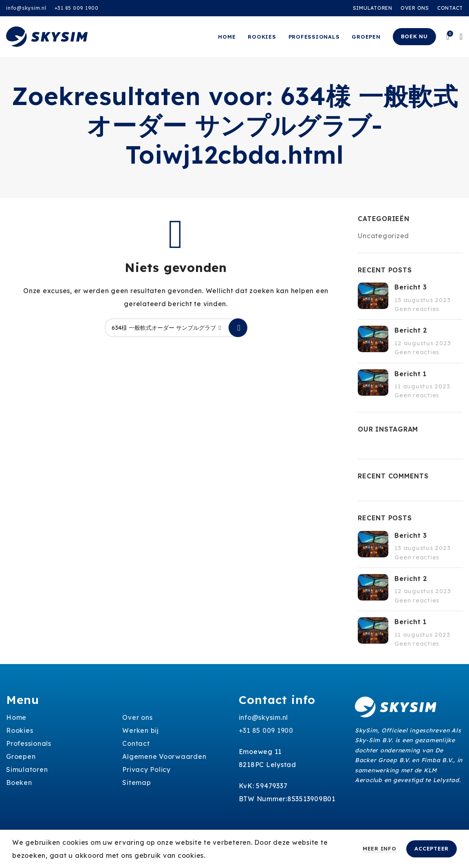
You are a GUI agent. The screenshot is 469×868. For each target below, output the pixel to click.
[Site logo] (47, 36)
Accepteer (432, 848)
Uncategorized (383, 236)
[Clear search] (222, 328)
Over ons (137, 717)
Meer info (381, 848)
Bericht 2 (411, 330)
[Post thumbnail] (373, 298)
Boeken (19, 783)
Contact (136, 743)
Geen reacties (417, 309)
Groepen (21, 756)
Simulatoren (27, 769)
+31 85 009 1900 (77, 8)
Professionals (29, 743)
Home (16, 717)
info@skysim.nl (26, 8)
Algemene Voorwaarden (164, 756)
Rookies (20, 730)
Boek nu (414, 36)
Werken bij (141, 730)
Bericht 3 (411, 287)
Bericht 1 (411, 374)
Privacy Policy (146, 769)
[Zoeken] (176, 328)
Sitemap (137, 783)
